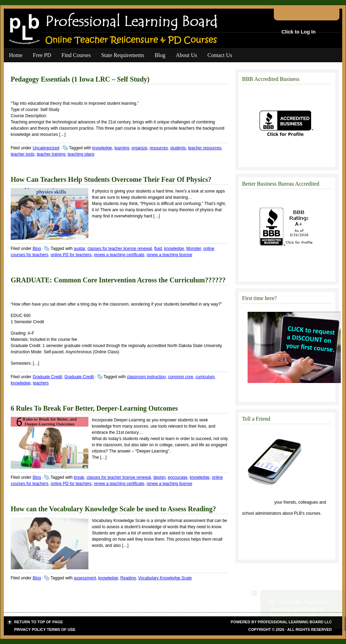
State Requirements (123, 55)
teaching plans (81, 154)
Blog (160, 55)
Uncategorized (46, 148)
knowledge (102, 148)
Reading (128, 578)
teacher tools (23, 154)
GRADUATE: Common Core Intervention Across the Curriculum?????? (118, 280)
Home (16, 55)
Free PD (42, 55)
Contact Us (220, 55)
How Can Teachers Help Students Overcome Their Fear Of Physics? (111, 179)
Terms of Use (61, 629)
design (159, 477)
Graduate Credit (47, 377)
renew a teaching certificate (119, 255)
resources (159, 148)
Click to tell (258, 502)
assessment (85, 578)
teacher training (51, 154)
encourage (178, 477)
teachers (41, 383)
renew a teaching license (170, 255)
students (178, 148)
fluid (158, 249)
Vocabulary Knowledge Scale (165, 578)
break (79, 477)
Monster (194, 249)
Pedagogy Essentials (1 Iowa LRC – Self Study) (80, 79)
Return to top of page (39, 622)
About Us (186, 55)
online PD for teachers (71, 255)
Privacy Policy (30, 629)
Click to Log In (299, 32)
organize (140, 148)
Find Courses (76, 55)
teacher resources (205, 148)
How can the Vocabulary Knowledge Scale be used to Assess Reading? (113, 509)
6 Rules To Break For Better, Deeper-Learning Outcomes (94, 408)
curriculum (205, 377)
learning (122, 148)
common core (181, 377)
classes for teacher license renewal (120, 249)
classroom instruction (146, 377)
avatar (80, 249)
